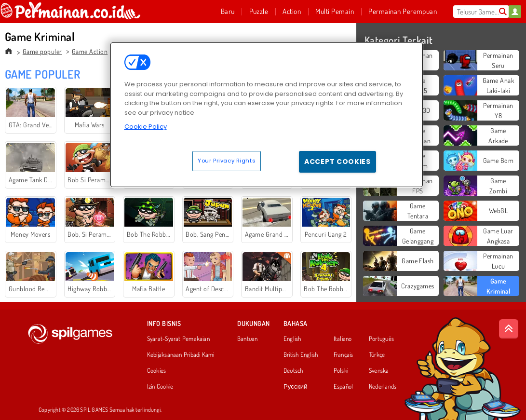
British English (301, 355)
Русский (296, 387)
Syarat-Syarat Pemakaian (178, 339)
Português (381, 339)
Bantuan (248, 339)
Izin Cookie (160, 387)
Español (344, 387)
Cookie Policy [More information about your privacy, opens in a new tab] (146, 127)
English (292, 339)
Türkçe (377, 355)
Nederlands (383, 387)
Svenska (379, 371)
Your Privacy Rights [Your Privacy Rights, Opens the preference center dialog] (227, 161)
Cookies (157, 371)
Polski (341, 371)
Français (344, 355)
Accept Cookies (337, 162)
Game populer (42, 51)
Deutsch (293, 371)
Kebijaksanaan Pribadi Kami (181, 355)
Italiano (343, 339)
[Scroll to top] (509, 329)
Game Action (90, 51)
